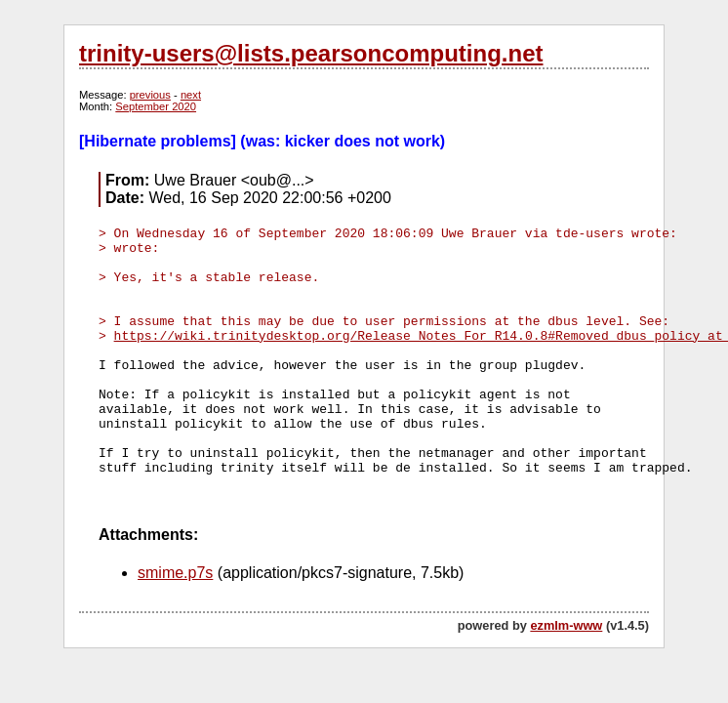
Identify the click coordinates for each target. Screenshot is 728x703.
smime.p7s (175, 573)
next (191, 95)
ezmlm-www (566, 625)
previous (150, 95)
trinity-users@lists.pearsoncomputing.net (311, 53)
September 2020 (156, 106)
